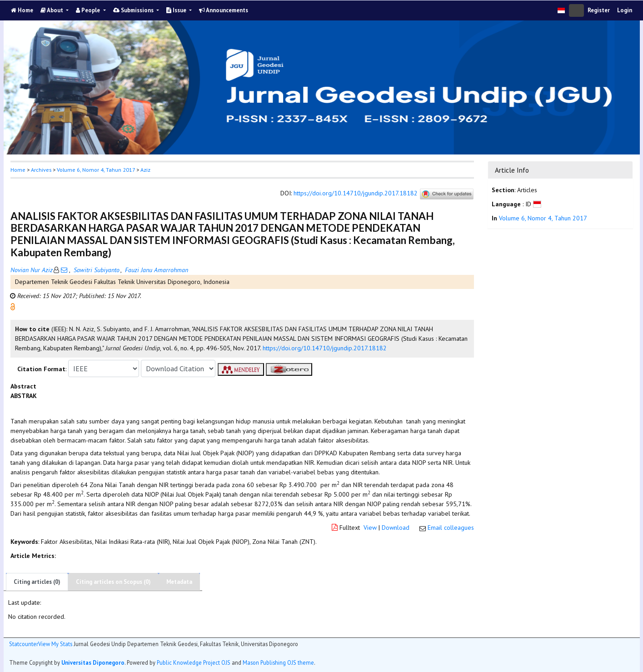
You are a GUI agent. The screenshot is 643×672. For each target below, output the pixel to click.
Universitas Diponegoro (93, 662)
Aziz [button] (145, 170)
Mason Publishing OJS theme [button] (278, 662)
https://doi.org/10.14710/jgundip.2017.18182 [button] (325, 348)
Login (625, 10)
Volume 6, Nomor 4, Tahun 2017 (96, 170)
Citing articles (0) (37, 582)
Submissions (134, 10)
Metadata (179, 582)
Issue (177, 10)
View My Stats (55, 644)
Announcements (224, 10)
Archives (41, 170)
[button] (13, 306)
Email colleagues (451, 528)
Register (599, 10)
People (89, 10)
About (52, 10)
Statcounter (24, 644)
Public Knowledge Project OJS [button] (194, 662)
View (370, 528)
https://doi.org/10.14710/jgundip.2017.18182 (356, 194)
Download (396, 528)
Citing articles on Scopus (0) (113, 582)
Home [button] (18, 170)
